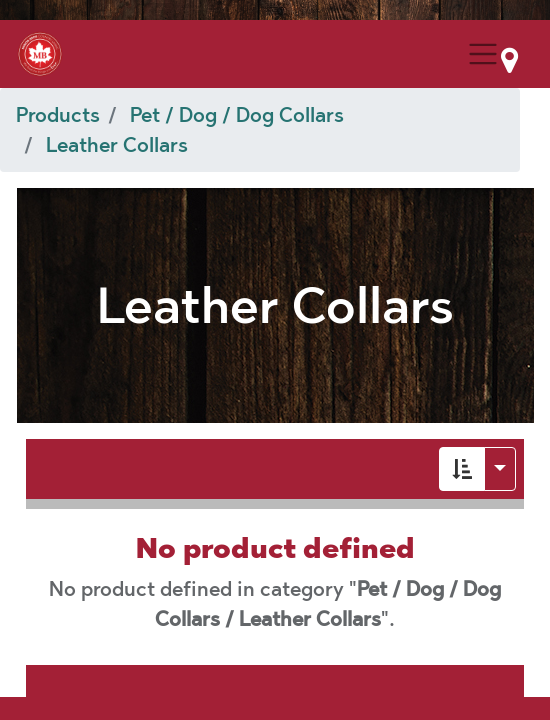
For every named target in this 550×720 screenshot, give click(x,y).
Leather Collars (117, 145)
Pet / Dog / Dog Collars (237, 115)
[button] (462, 469)
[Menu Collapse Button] (483, 54)
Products (58, 115)
